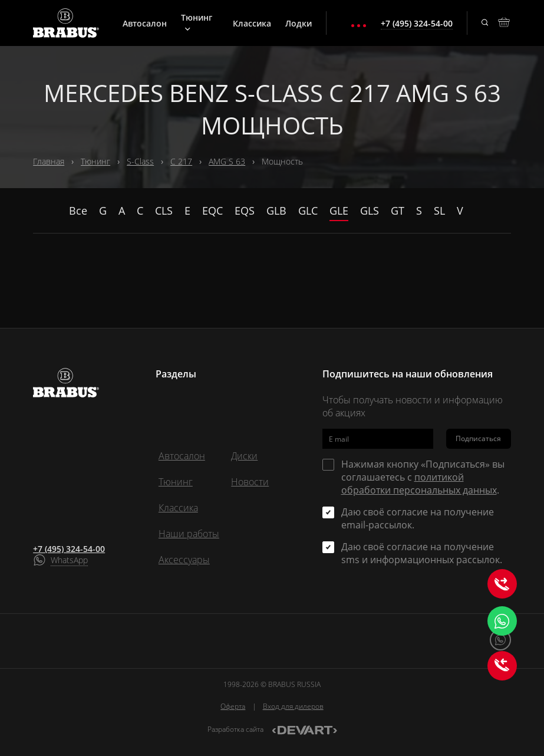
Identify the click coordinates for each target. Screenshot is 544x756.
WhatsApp (69, 560)
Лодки (299, 23)
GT (398, 211)
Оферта (233, 706)
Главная (49, 161)
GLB (276, 211)
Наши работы (189, 534)
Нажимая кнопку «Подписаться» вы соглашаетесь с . (423, 477)
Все (78, 211)
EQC (212, 211)
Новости (250, 482)
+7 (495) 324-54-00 (69, 549)
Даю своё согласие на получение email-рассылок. (418, 518)
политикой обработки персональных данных (419, 484)
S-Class (140, 161)
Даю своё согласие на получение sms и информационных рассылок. (422, 553)
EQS (245, 211)
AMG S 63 (227, 161)
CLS (164, 211)
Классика (252, 23)
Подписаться (478, 438)
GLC (308, 211)
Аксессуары (184, 560)
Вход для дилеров (293, 706)
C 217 (181, 161)
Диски (244, 456)
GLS (370, 211)
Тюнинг (197, 22)
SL (439, 211)
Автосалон (145, 23)
